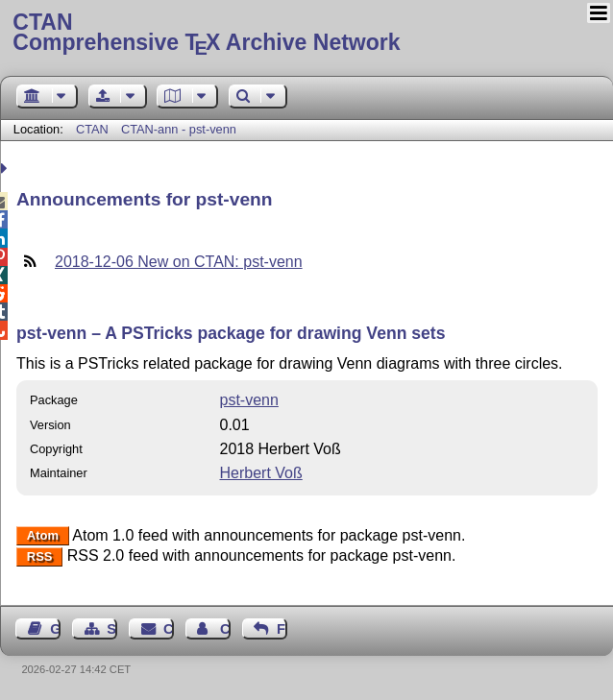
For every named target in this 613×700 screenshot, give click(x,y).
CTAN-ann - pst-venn (179, 129)
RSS (40, 556)
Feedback (282, 629)
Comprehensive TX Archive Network (306, 34)
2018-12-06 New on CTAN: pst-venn (179, 262)
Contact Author (225, 629)
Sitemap (112, 629)
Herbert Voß (260, 473)
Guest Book (55, 629)
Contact (169, 629)
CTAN (92, 129)
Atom (43, 536)
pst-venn (248, 400)
